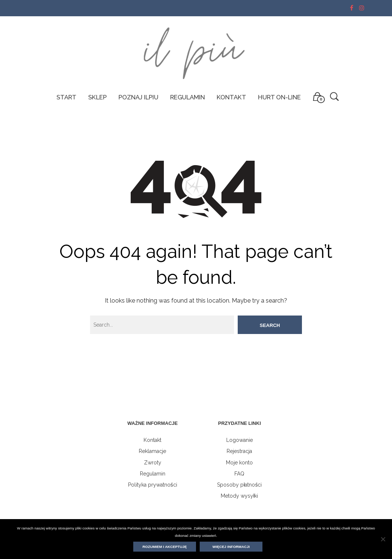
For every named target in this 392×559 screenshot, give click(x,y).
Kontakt (152, 440)
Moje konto (239, 463)
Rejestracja (239, 451)
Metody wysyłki (239, 496)
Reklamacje (152, 451)
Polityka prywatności (153, 485)
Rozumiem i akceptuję (165, 547)
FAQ (239, 474)
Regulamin (153, 474)
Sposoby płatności (239, 485)
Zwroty (153, 463)
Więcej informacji (231, 547)
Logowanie (240, 440)
